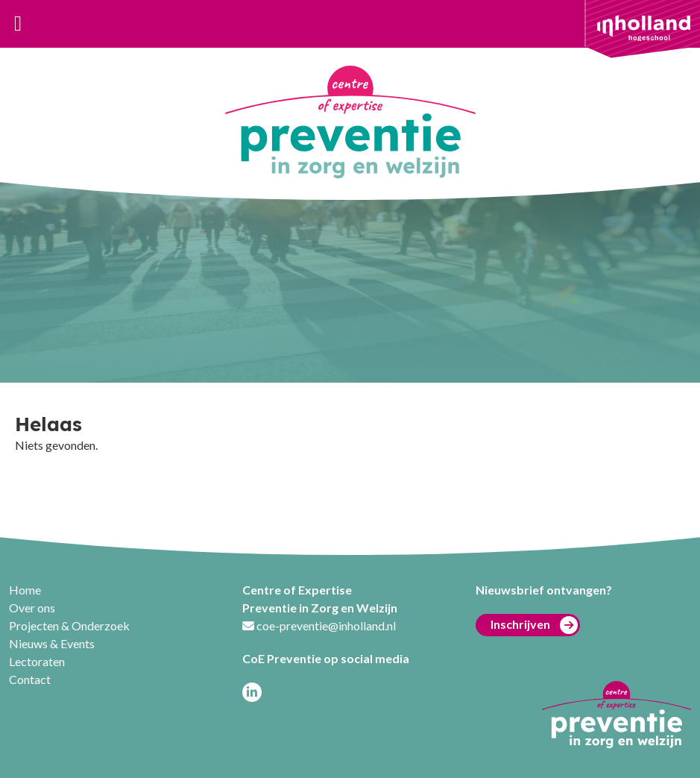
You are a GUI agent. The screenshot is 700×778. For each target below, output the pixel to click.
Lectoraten (37, 661)
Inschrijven (534, 625)
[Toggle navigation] (18, 24)
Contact (30, 679)
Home (25, 590)
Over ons (32, 608)
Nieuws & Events (52, 643)
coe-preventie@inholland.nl (326, 625)
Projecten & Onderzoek (69, 625)
